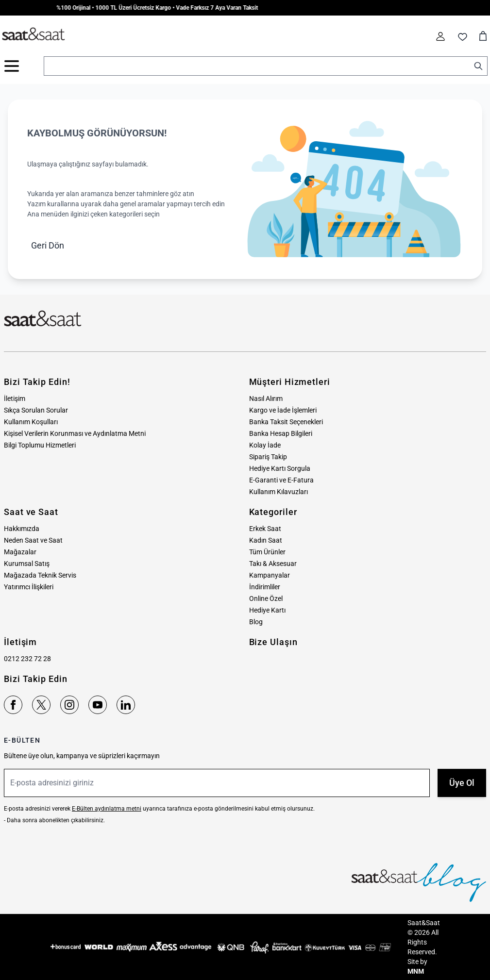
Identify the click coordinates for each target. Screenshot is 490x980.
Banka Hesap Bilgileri (281, 433)
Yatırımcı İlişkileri (29, 587)
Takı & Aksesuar (273, 564)
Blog (256, 622)
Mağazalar (20, 552)
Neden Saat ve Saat (33, 540)
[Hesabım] (440, 36)
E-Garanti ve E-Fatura (281, 480)
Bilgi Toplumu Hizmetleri (40, 445)
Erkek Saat (265, 529)
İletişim (15, 399)
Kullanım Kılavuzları (279, 492)
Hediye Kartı (267, 610)
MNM (416, 971)
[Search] (478, 66)
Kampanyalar (270, 575)
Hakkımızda (22, 529)
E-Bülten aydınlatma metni (107, 809)
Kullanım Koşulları (31, 422)
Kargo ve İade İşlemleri (283, 410)
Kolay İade (265, 445)
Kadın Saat (266, 540)
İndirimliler (265, 587)
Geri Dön (48, 245)
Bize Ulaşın (273, 642)
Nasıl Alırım (266, 399)
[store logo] (34, 34)
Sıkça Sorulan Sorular (36, 410)
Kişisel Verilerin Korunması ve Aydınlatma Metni (75, 433)
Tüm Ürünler (267, 552)
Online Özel (266, 598)
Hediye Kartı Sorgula (280, 468)
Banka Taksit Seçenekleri (286, 422)
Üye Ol (462, 783)
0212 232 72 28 (27, 659)
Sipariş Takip (268, 457)
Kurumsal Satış (27, 564)
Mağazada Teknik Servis (40, 575)
